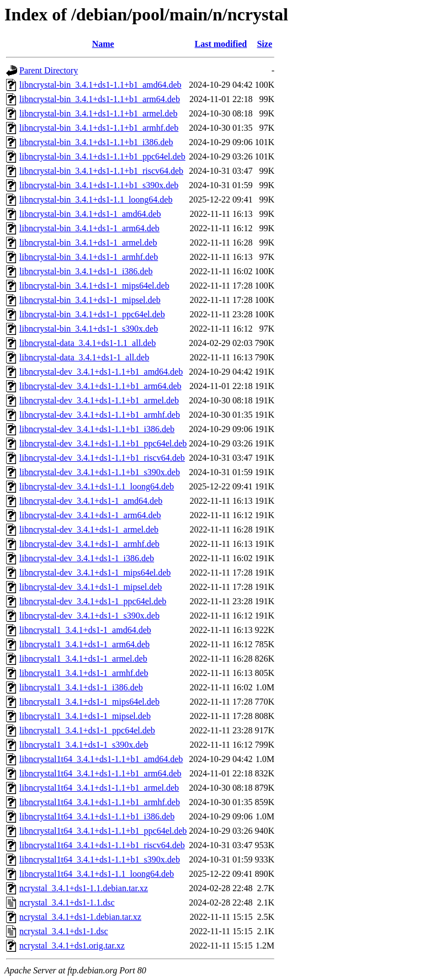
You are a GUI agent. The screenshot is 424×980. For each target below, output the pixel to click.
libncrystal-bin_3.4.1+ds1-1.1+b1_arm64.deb (100, 99)
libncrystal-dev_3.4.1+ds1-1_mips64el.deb (95, 572)
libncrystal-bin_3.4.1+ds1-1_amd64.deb (90, 214)
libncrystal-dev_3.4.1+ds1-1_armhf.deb (89, 544)
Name (103, 44)
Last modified (221, 44)
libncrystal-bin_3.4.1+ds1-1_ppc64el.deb (92, 314)
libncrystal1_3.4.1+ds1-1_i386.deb (81, 687)
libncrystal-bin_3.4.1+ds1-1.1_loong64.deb (96, 199)
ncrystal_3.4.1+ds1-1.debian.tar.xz (80, 917)
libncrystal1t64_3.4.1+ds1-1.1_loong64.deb (97, 874)
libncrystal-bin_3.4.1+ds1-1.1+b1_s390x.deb (99, 185)
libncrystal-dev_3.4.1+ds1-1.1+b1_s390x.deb (100, 472)
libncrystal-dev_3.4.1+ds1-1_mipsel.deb (91, 587)
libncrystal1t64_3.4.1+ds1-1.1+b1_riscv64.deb (102, 845)
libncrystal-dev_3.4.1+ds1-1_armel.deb (89, 529)
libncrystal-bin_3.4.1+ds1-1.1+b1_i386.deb (96, 142)
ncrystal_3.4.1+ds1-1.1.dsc (67, 902)
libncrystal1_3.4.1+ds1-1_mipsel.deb (85, 716)
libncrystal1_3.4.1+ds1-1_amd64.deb (85, 630)
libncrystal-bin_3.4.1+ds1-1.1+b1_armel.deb (98, 113)
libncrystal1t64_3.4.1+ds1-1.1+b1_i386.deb (97, 816)
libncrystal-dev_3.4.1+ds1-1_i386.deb (87, 558)
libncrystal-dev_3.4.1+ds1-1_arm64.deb (90, 515)
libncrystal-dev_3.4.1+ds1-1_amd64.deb (91, 501)
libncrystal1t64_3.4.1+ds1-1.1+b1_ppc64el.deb (103, 831)
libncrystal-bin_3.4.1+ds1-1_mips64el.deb (94, 286)
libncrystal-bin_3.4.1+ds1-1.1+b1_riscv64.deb (101, 171)
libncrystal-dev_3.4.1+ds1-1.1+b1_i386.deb (97, 429)
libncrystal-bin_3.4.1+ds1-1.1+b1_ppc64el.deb (102, 156)
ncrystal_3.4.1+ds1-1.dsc (64, 931)
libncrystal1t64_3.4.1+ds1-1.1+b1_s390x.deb (100, 859)
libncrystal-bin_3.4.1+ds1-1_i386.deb (86, 271)
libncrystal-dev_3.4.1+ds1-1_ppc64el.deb (93, 601)
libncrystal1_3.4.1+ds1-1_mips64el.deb (89, 702)
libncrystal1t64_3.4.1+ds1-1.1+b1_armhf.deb (100, 802)
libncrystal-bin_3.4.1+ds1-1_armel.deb (88, 243)
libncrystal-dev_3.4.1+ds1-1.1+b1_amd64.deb (101, 372)
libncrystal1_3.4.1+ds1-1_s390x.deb (84, 745)
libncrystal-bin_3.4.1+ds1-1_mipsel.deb (90, 300)
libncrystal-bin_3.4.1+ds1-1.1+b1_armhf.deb (99, 128)
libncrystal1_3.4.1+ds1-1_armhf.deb (84, 673)
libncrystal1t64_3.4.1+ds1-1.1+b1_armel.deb (99, 788)
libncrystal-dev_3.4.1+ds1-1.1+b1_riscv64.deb (102, 458)
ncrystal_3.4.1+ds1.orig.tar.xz (72, 946)
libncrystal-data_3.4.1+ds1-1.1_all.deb (88, 343)
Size (264, 44)
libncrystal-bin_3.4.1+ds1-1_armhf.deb (89, 257)
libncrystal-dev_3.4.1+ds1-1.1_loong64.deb (97, 486)
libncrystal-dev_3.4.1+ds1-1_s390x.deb (89, 616)
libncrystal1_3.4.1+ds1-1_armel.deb (83, 659)
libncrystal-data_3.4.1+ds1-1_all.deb (84, 357)
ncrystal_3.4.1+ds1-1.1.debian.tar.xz (84, 888)
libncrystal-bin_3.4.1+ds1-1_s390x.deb (89, 329)
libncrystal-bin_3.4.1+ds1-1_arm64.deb (89, 228)
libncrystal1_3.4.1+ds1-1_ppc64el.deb (87, 730)
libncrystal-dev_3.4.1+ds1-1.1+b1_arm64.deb (100, 386)
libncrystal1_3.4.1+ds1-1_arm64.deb (84, 644)
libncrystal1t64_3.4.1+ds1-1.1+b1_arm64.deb (100, 773)
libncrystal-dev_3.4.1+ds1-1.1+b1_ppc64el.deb (103, 443)
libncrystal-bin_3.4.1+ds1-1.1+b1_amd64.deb (100, 85)
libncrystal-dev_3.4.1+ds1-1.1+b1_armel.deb (99, 400)
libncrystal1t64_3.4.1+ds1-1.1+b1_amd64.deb (101, 759)
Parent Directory (49, 70)
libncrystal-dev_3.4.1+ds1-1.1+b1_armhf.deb (100, 415)
